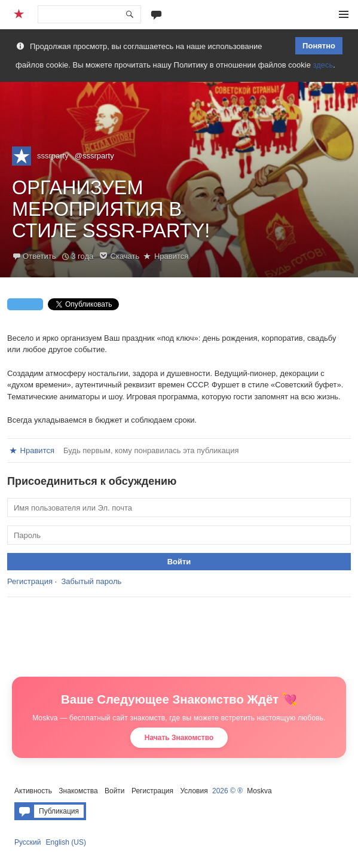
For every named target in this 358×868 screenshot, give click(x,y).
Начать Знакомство (179, 738)
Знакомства (78, 791)
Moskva (259, 791)
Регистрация (30, 581)
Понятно (319, 46)
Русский (28, 842)
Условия (194, 791)
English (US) (66, 842)
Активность (33, 791)
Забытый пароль (91, 581)
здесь (323, 65)
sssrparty (53, 156)
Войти (115, 791)
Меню (344, 14)
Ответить (39, 256)
